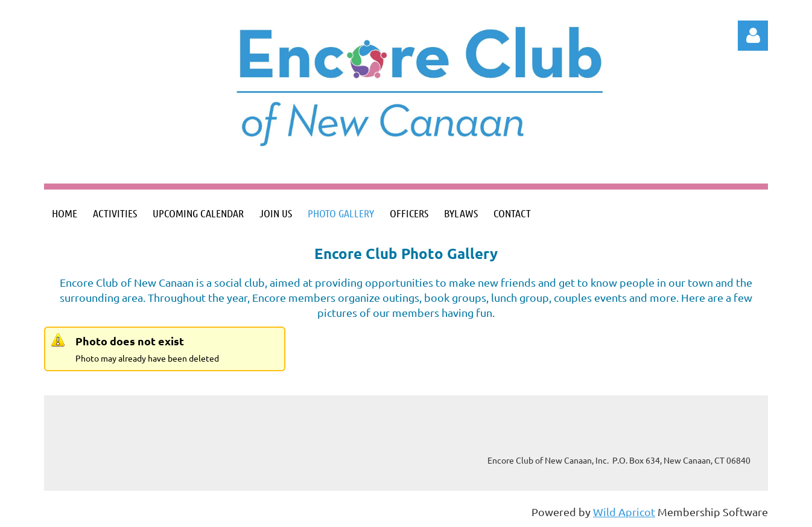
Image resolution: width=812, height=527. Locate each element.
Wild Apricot (624, 512)
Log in (753, 36)
